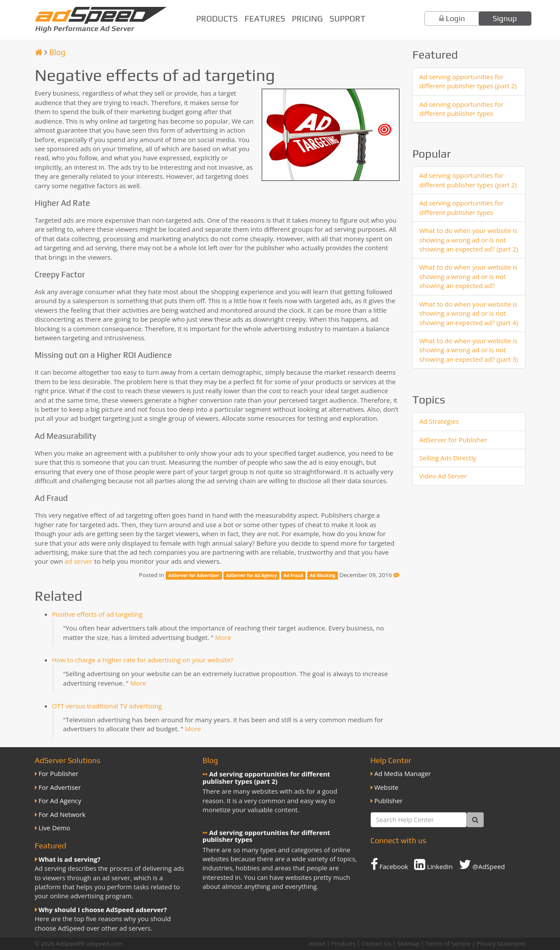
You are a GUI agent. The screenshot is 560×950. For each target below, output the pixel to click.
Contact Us (376, 944)
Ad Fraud (293, 575)
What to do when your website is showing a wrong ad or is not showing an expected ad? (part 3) (469, 350)
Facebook (390, 864)
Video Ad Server (443, 476)
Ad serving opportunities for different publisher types (461, 109)
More (223, 637)
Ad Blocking (323, 575)
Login (456, 18)
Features (265, 19)
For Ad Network (62, 814)
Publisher (389, 801)
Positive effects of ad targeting (97, 614)
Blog (57, 52)
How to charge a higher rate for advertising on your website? (143, 660)
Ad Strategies (439, 421)
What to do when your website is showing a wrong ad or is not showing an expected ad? (468, 276)
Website (387, 787)
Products (217, 19)
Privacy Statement (501, 944)
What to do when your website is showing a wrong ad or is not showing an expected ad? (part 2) (469, 240)
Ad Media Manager (403, 773)
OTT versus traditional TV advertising (107, 706)
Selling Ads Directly (448, 458)
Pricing (307, 19)
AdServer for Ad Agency (251, 575)
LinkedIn (433, 864)
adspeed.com (104, 944)
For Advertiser (60, 787)
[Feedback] (396, 575)
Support (347, 19)
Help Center (391, 760)
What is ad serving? (70, 859)
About (317, 944)
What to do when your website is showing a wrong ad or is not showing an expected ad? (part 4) (469, 313)
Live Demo (55, 828)
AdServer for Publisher (453, 440)
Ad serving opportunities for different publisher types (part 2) (468, 81)
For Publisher (59, 773)
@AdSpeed (482, 864)
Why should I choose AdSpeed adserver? (103, 910)
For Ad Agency (60, 801)
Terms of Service (448, 944)
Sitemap (408, 944)
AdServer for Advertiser (194, 575)
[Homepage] (39, 52)
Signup (505, 18)
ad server (79, 561)
